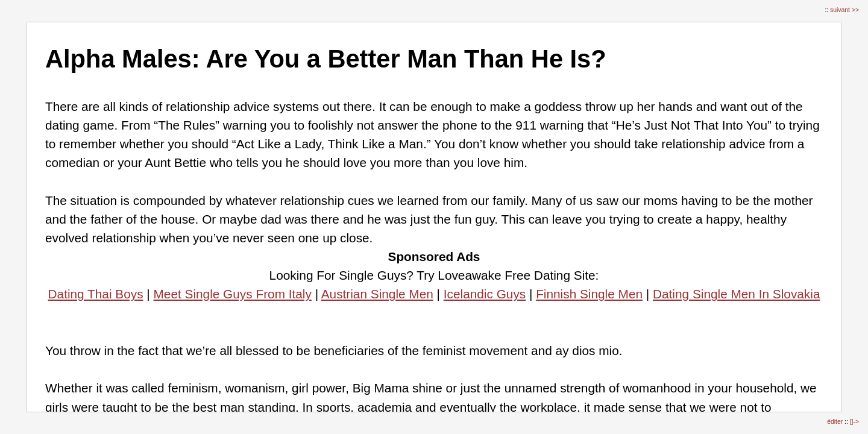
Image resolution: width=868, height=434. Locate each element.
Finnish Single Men (589, 294)
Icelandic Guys (485, 294)
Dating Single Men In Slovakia (736, 294)
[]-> (854, 422)
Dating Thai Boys (96, 294)
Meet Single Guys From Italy (233, 294)
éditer (836, 422)
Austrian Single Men (377, 294)
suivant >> (844, 10)
